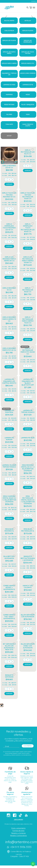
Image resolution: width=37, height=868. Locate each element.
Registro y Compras (18, 833)
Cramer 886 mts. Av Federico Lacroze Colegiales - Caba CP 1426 (19, 854)
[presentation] (19, 18)
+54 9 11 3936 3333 (19, 847)
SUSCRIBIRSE (28, 746)
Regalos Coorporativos (18, 836)
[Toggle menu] (34, 8)
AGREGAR (9, 184)
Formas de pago (18, 831)
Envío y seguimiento (18, 828)
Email (7, 746)
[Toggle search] (28, 8)
